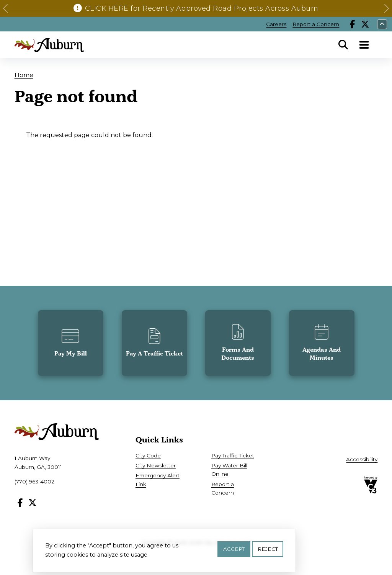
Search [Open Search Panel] (343, 45)
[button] (5, 8)
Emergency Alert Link (158, 480)
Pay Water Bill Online (229, 470)
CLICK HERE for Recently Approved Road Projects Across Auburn (202, 8)
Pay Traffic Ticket (233, 455)
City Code (148, 455)
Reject (268, 549)
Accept (234, 549)
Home (24, 75)
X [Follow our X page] (365, 24)
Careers (276, 24)
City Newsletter (156, 465)
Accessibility (362, 459)
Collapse (382, 24)
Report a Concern (316, 24)
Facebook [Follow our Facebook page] (353, 24)
